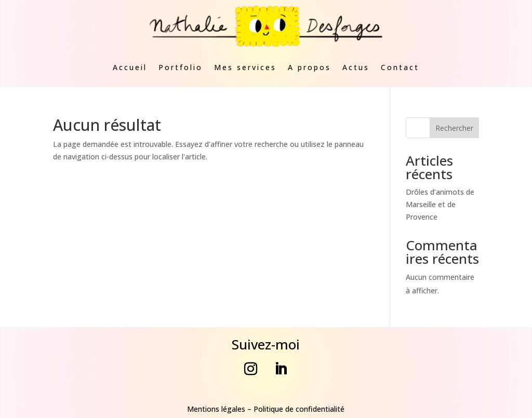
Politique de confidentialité (299, 409)
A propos (309, 67)
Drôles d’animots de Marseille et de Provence (440, 204)
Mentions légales (216, 409)
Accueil (130, 67)
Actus (356, 67)
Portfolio (181, 67)
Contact (400, 67)
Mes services (245, 67)
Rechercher (454, 128)
